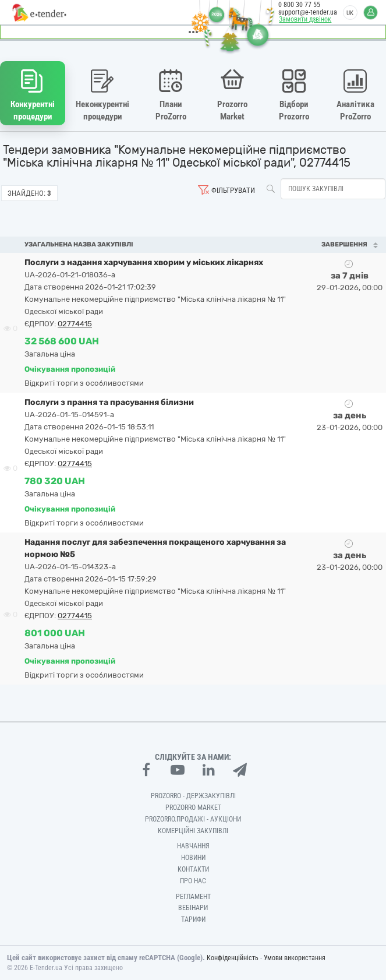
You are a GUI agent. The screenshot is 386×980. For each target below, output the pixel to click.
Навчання (193, 846)
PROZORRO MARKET (193, 808)
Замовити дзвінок (305, 19)
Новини (193, 858)
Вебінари (193, 908)
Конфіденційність (233, 958)
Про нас (193, 881)
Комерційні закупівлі (193, 830)
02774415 (75, 324)
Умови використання (295, 958)
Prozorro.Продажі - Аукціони (193, 819)
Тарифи (193, 919)
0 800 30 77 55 (299, 5)
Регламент (193, 896)
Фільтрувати (233, 190)
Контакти (193, 869)
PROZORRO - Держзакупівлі (193, 796)
